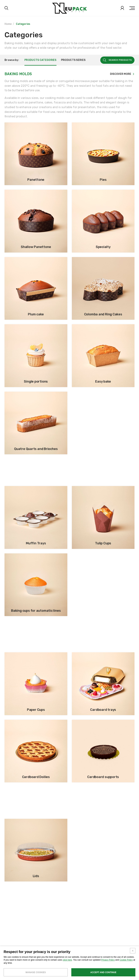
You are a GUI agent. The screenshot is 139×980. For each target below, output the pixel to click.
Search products (120, 60)
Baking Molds (18, 74)
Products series (73, 60)
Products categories (40, 60)
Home (8, 24)
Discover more (121, 74)
